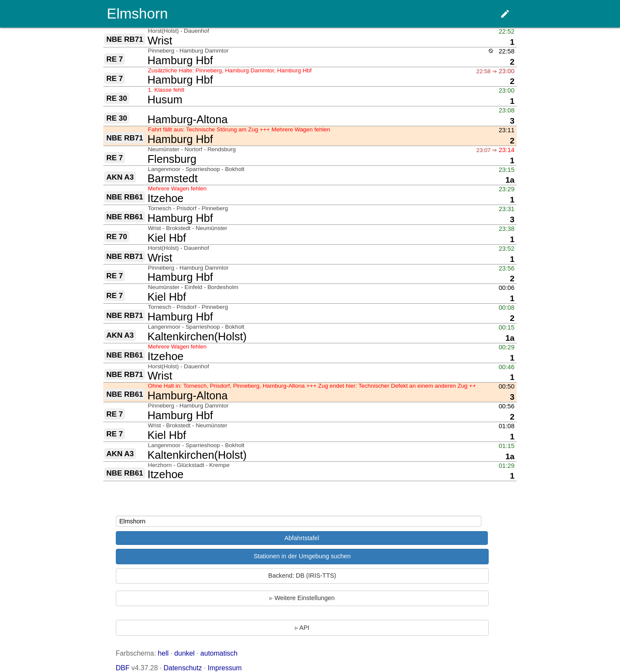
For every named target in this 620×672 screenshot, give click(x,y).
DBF (123, 668)
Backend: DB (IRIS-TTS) (302, 576)
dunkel (184, 653)
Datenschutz (183, 668)
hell (163, 653)
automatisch (219, 653)
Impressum (225, 668)
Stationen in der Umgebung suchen (302, 556)
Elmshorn (137, 14)
